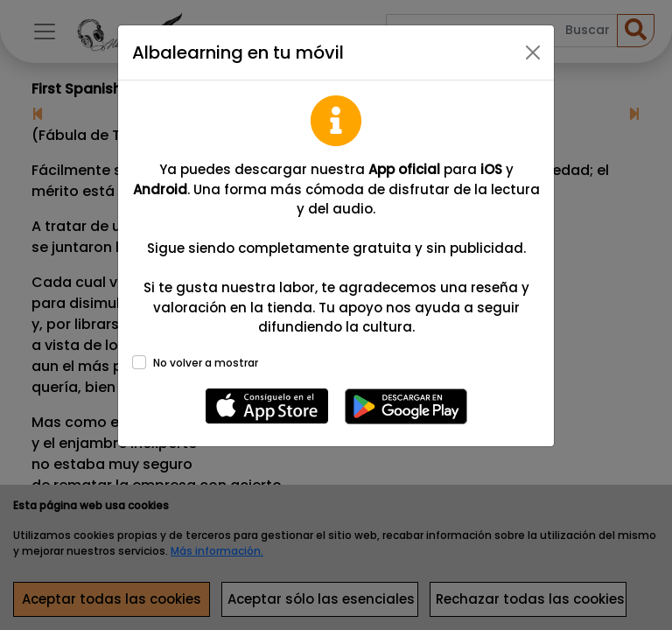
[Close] (533, 52)
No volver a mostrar (206, 363)
